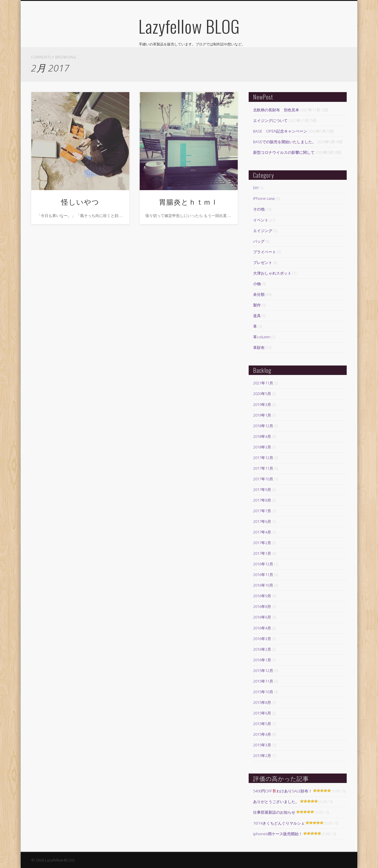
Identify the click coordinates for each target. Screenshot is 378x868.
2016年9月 (262, 596)
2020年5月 (262, 394)
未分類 (259, 294)
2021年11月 (263, 383)
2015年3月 (262, 745)
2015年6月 (262, 713)
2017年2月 (262, 543)
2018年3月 (262, 447)
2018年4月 (262, 436)
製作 (257, 305)
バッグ (259, 241)
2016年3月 (262, 639)
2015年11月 (263, 681)
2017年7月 (262, 511)
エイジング (263, 231)
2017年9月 (262, 490)
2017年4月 (262, 532)
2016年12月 (263, 564)
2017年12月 (263, 458)
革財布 (259, 347)
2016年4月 (262, 628)
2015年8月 (262, 702)
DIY (256, 188)
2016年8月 (262, 606)
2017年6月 (262, 521)
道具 (257, 316)
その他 (259, 209)
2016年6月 (262, 617)
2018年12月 (263, 426)
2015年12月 (263, 670)
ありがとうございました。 (276, 802)
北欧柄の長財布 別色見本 (276, 110)
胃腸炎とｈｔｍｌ (189, 201)
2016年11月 (263, 575)
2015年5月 (262, 724)
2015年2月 (262, 756)
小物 (257, 284)
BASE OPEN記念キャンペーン (280, 131)
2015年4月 (262, 734)
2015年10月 (263, 692)
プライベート (265, 252)
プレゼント (263, 262)
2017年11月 (263, 468)
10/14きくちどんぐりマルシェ (279, 823)
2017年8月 (262, 500)
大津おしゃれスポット (272, 273)
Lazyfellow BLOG (189, 26)
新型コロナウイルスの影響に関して (284, 152)
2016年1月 (262, 660)
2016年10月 (263, 585)
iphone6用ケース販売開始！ (278, 834)
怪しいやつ (80, 201)
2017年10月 (263, 479)
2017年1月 (262, 553)
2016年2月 (262, 649)
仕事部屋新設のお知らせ (274, 812)
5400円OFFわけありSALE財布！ (283, 791)
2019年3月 (262, 404)
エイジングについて (270, 120)
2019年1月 (262, 415)
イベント (261, 220)
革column (262, 337)
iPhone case (264, 198)
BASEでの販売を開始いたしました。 (285, 142)
